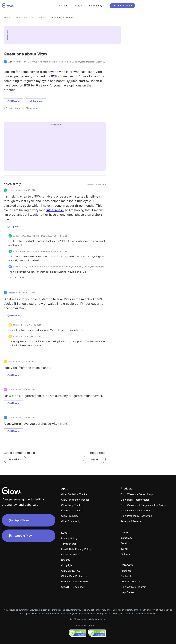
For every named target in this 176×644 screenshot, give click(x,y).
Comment (36, 101)
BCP (54, 76)
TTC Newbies (39, 17)
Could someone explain (20, 453)
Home (7, 17)
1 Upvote (13, 227)
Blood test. (98, 453)
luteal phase (55, 210)
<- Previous (15, 459)
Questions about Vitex (63, 17)
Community (21, 17)
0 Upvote (13, 101)
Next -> (94, 459)
